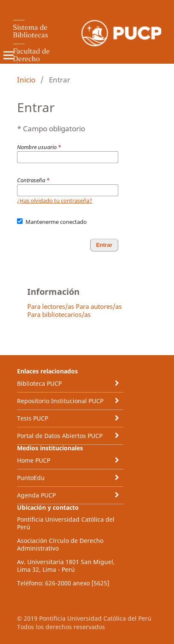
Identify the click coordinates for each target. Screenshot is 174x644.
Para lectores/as (51, 306)
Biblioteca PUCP (39, 383)
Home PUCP (34, 460)
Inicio (26, 80)
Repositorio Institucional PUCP (60, 401)
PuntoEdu (31, 478)
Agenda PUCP (36, 495)
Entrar (104, 245)
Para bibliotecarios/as (59, 314)
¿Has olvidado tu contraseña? (55, 201)
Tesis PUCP (33, 418)
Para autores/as (99, 306)
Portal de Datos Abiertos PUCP (60, 436)
